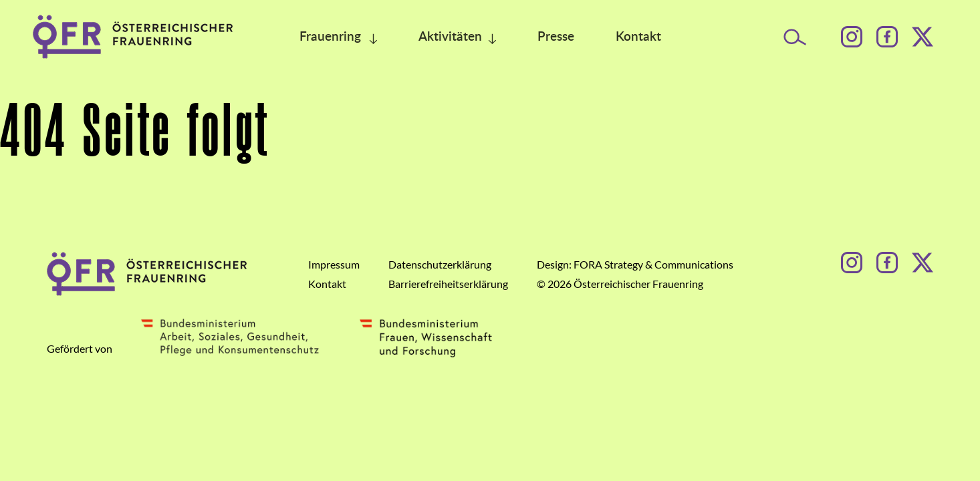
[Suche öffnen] (795, 37)
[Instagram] (852, 37)
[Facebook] (887, 37)
